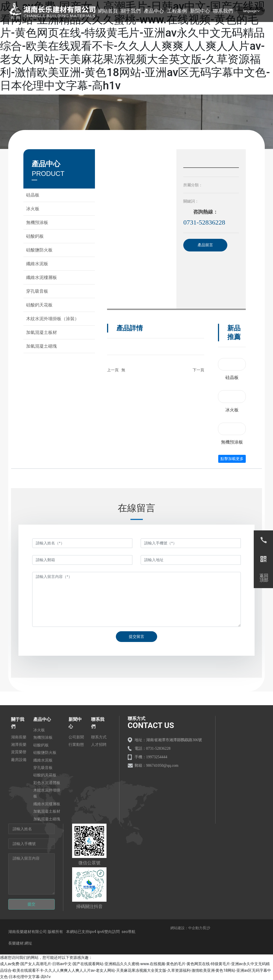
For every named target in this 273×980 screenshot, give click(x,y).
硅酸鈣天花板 (39, 305)
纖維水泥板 (37, 264)
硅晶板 (33, 195)
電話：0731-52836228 (153, 748)
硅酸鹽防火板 (39, 250)
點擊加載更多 (232, 459)
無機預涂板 (37, 222)
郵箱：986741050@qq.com (157, 766)
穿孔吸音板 (37, 291)
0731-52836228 (204, 222)
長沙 (206, 928)
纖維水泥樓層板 (42, 277)
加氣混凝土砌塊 (42, 346)
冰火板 (33, 209)
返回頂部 (264, 578)
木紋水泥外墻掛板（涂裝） (53, 319)
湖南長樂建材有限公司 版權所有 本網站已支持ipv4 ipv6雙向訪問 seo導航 (72, 932)
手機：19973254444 (151, 757)
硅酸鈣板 (35, 236)
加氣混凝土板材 (42, 332)
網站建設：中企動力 (186, 928)
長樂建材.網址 (20, 943)
